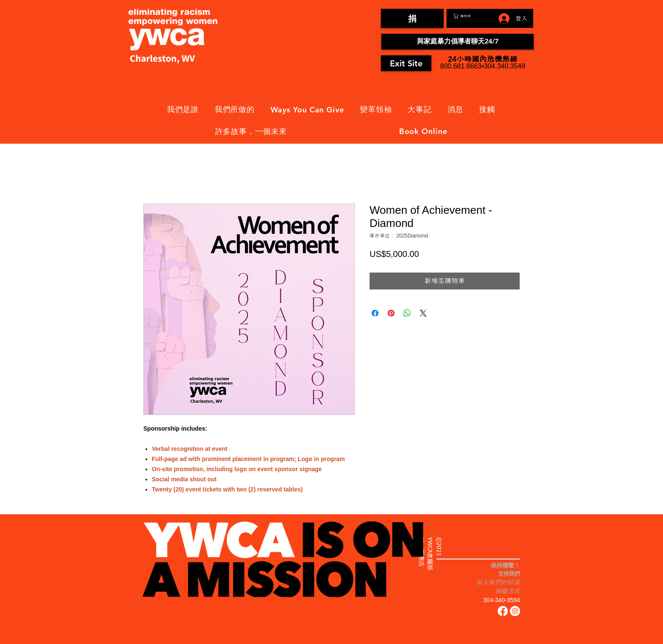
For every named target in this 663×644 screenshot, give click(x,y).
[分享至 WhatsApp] (407, 313)
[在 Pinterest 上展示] (391, 313)
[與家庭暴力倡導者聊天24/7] (458, 42)
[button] (472, 16)
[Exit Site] (406, 63)
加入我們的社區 (498, 582)
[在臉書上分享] (375, 313)
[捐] (412, 18)
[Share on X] (423, 313)
